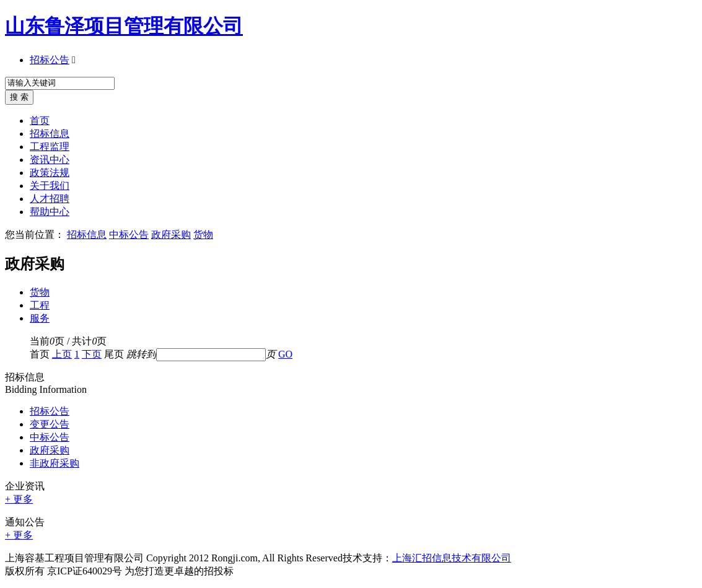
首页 (40, 121)
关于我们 (50, 186)
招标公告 (50, 60)
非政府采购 (55, 463)
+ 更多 (19, 499)
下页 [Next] (92, 354)
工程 (40, 305)
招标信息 (50, 134)
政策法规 (50, 173)
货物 (203, 235)
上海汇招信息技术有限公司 (452, 558)
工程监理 (50, 147)
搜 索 (19, 97)
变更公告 (50, 424)
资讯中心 (50, 160)
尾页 (114, 354)
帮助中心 (50, 212)
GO (285, 354)
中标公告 (129, 235)
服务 (40, 318)
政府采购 (171, 235)
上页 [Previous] (62, 354)
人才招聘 (50, 199)
